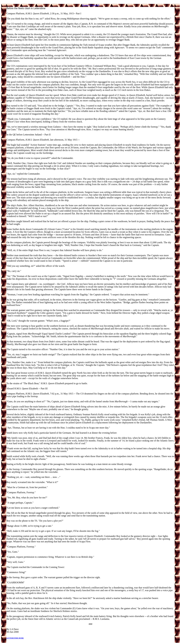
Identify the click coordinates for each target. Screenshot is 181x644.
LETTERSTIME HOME (15, 638)
